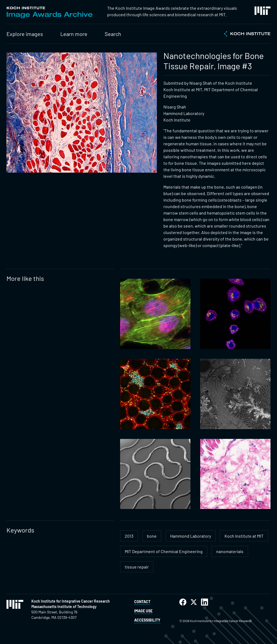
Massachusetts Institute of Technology (64, 607)
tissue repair (137, 567)
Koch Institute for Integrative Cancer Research (71, 601)
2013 (129, 536)
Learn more (74, 34)
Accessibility (147, 620)
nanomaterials (230, 551)
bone (152, 536)
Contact (142, 602)
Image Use (143, 611)
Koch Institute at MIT (244, 536)
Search (113, 34)
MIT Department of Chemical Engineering (164, 551)
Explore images (25, 34)
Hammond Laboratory (191, 536)
